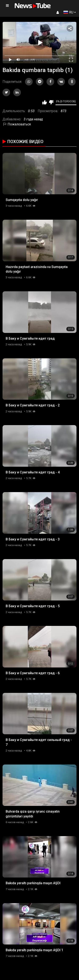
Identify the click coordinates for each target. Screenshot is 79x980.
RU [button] (68, 12)
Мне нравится (45, 102)
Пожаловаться (17, 124)
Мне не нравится (51, 102)
